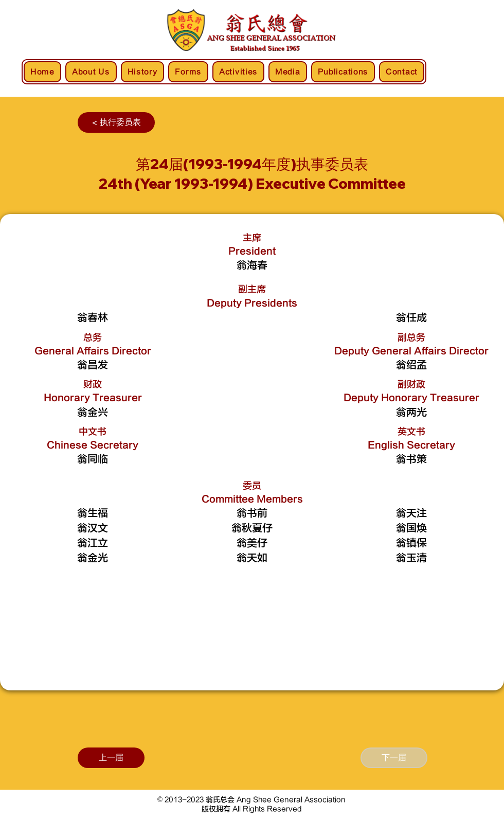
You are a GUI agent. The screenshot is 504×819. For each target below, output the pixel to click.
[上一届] (111, 758)
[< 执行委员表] (116, 122)
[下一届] (394, 758)
